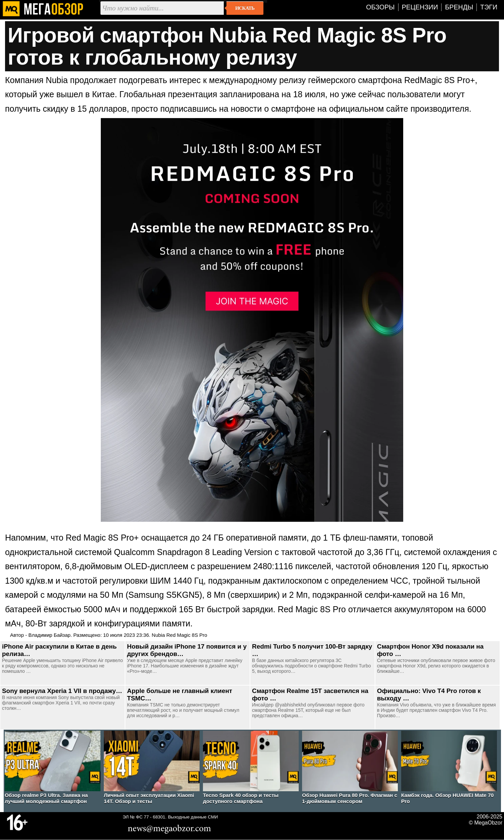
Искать (245, 8)
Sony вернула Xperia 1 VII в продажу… (62, 691)
